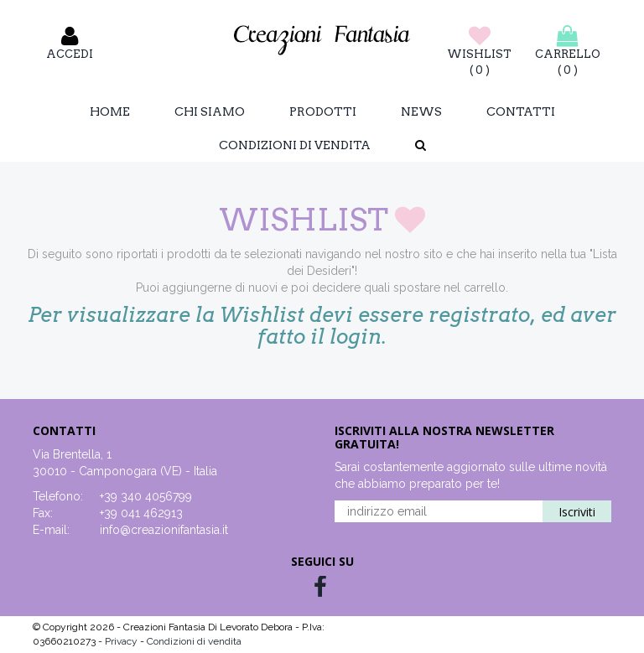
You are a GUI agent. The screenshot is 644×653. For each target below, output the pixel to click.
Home (110, 111)
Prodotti (323, 111)
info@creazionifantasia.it (164, 530)
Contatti (521, 111)
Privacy (122, 641)
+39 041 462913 (141, 513)
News (421, 111)
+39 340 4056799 (146, 496)
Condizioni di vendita (295, 145)
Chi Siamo (210, 111)
